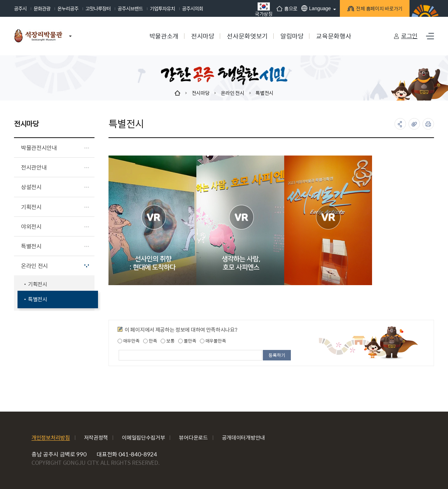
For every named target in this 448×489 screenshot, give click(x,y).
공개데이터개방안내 (243, 437)
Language (316, 8)
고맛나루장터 (98, 8)
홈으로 (287, 8)
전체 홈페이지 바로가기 (378, 9)
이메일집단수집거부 (143, 437)
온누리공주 (68, 8)
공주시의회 (192, 8)
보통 (167, 341)
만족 (150, 341)
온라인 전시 (232, 93)
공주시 (20, 8)
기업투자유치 (162, 8)
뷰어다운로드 (193, 437)
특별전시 (264, 93)
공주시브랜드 (130, 8)
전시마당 (201, 93)
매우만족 (129, 341)
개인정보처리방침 (51, 437)
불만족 (187, 341)
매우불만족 (213, 341)
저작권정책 (96, 437)
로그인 (409, 36)
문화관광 (42, 8)
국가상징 (264, 9)
